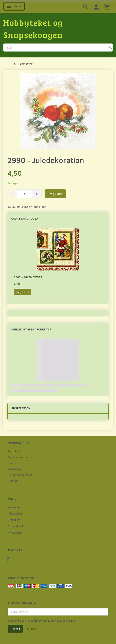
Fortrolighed (15, 451)
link (72, 621)
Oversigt (13, 481)
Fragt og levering (18, 457)
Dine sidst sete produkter (31, 329)
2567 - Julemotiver (28, 277)
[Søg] (111, 48)
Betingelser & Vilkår (20, 475)
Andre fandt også (25, 218)
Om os (12, 463)
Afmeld (31, 629)
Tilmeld (15, 629)
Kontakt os (14, 469)
